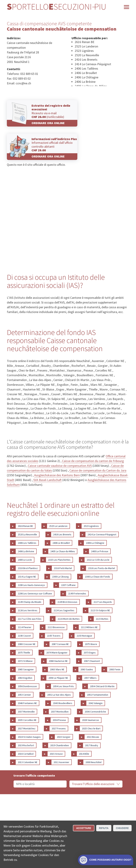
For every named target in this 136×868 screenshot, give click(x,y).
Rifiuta (104, 828)
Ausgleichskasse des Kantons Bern (57, 475)
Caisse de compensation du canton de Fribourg (93, 461)
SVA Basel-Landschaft (47, 480)
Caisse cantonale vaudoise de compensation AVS (60, 466)
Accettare (84, 828)
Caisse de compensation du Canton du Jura (98, 470)
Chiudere (122, 828)
